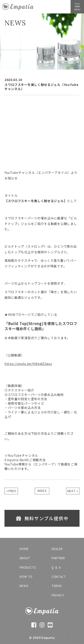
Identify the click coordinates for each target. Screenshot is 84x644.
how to (26, 577)
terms (57, 586)
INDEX (42, 491)
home (24, 549)
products (28, 568)
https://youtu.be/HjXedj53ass (28, 364)
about (25, 558)
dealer (57, 549)
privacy (58, 595)
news (24, 586)
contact (59, 577)
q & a (56, 568)
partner (58, 558)
